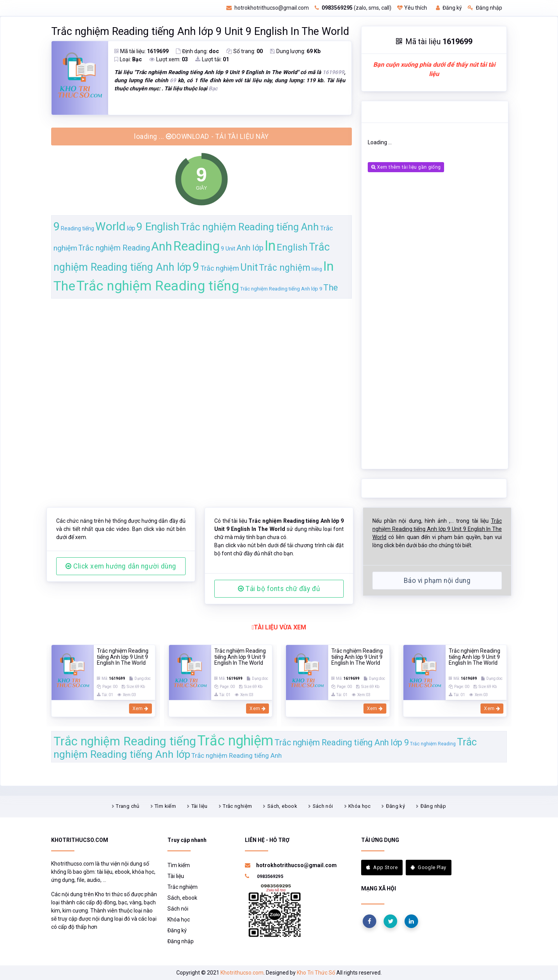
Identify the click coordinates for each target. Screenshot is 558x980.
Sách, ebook (282, 806)
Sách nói (323, 806)
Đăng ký (449, 8)
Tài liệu (200, 806)
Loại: (128, 59)
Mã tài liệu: (141, 51)
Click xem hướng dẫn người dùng (121, 566)
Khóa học (359, 806)
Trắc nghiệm (237, 806)
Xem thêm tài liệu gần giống (406, 167)
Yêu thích (412, 8)
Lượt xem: (169, 59)
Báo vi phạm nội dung (437, 581)
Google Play (429, 867)
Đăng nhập (485, 8)
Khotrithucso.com (242, 973)
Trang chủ (128, 806)
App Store (382, 867)
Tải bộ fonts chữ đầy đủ (279, 589)
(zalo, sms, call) (353, 8)
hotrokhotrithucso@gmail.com (268, 8)
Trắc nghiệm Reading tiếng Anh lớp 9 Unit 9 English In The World (200, 31)
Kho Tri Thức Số (316, 973)
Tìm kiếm (165, 806)
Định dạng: (197, 51)
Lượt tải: (212, 59)
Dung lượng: (295, 51)
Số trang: (245, 51)
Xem (140, 709)
